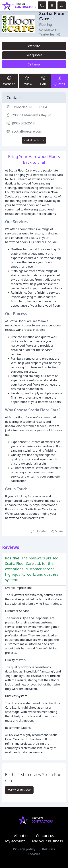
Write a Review (19, 790)
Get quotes (34, 55)
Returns (49, 849)
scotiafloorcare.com (27, 131)
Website (34, 46)
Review (27, 81)
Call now (34, 64)
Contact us (45, 836)
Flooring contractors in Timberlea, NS (50, 29)
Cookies (34, 854)
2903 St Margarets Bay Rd (32, 115)
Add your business (47, 841)
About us (22, 836)
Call (43, 81)
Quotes (59, 81)
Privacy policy (24, 849)
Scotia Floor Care (52, 16)
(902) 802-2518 (23, 123)
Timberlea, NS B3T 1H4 (30, 107)
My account (15, 841)
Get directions (34, 140)
